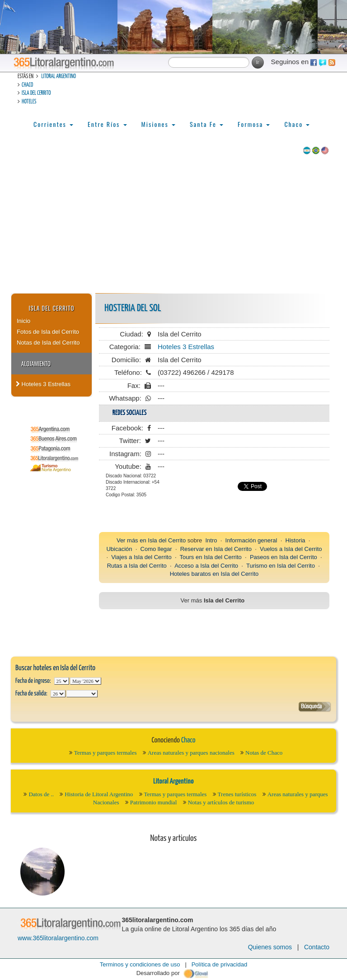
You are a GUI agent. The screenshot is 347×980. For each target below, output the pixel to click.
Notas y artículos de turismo (221, 802)
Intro (211, 540)
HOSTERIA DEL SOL (133, 308)
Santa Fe (206, 124)
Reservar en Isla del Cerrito (216, 549)
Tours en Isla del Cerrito (211, 557)
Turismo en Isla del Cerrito (281, 566)
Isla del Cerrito (36, 93)
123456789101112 (86, 681)
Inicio (23, 321)
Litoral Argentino (59, 77)
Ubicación (119, 549)
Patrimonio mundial (154, 802)
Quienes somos (270, 947)
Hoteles (29, 102)
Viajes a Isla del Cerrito (141, 557)
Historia (295, 540)
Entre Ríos (107, 124)
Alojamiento (36, 364)
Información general (251, 540)
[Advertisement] (173, 225)
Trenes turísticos (237, 794)
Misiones (158, 124)
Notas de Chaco (264, 753)
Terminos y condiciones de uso (140, 964)
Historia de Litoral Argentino (99, 794)
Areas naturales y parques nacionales (191, 753)
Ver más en (132, 540)
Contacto (317, 947)
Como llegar (156, 549)
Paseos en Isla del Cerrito (284, 557)
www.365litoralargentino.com (58, 938)
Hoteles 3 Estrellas (43, 384)
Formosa (254, 124)
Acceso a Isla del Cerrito (206, 566)
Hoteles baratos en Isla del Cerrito (214, 574)
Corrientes (53, 124)
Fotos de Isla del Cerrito (48, 332)
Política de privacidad (220, 964)
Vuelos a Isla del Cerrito (291, 549)
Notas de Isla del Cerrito (48, 343)
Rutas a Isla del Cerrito (137, 566)
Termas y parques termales (106, 753)
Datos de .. (41, 794)
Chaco (27, 85)
